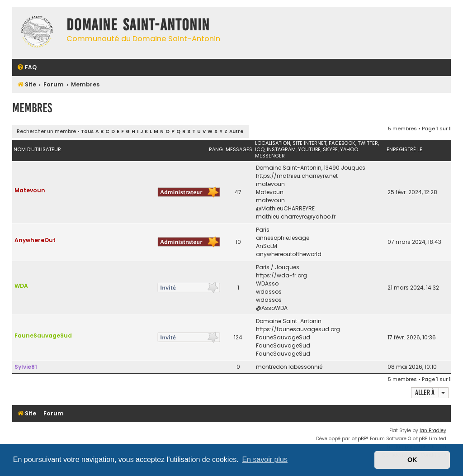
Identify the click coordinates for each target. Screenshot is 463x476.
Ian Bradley (433, 431)
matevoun (270, 184)
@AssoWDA (272, 308)
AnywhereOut (35, 240)
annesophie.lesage (283, 238)
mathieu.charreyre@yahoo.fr (296, 217)
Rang (216, 149)
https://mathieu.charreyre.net (297, 176)
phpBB (359, 439)
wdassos (269, 292)
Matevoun (30, 190)
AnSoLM (267, 246)
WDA (21, 286)
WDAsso (267, 283)
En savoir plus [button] (265, 459)
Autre (236, 131)
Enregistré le (404, 149)
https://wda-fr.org (281, 275)
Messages (239, 149)
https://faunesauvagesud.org (298, 329)
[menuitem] (27, 68)
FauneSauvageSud (43, 336)
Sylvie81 (26, 367)
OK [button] (412, 460)
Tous (87, 131)
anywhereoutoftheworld (289, 254)
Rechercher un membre (46, 131)
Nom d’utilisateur (37, 149)
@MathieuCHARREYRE (285, 208)
